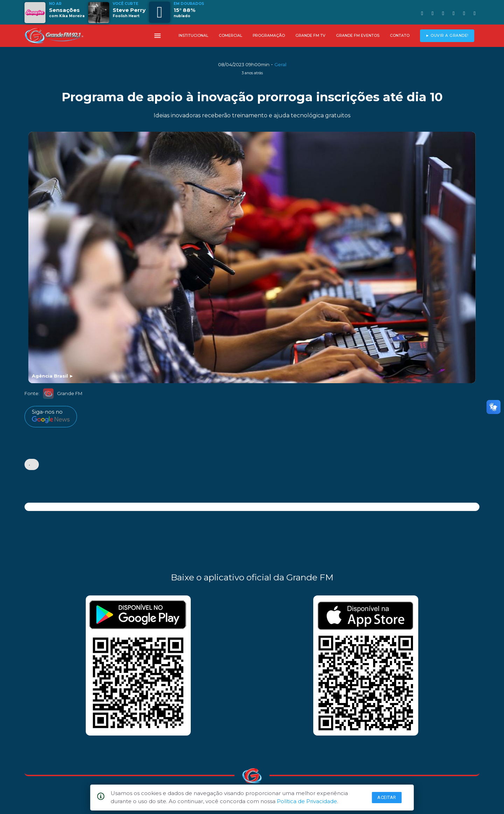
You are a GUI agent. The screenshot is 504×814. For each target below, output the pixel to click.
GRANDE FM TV (310, 36)
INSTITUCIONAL (193, 36)
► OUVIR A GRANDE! (447, 36)
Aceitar (387, 797)
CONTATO (400, 36)
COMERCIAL (230, 36)
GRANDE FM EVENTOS (358, 36)
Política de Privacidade (307, 801)
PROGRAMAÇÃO (269, 36)
